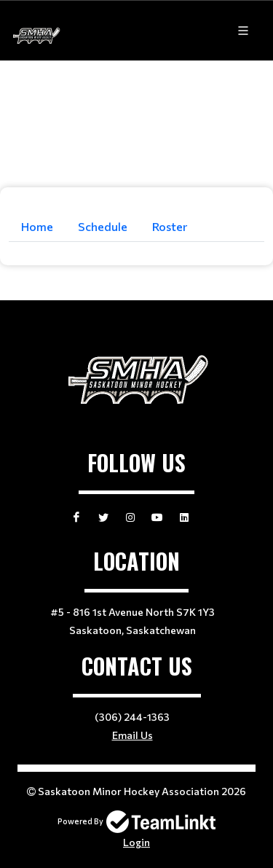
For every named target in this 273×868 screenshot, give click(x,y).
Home (37, 226)
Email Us (132, 735)
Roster (170, 226)
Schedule (103, 226)
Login (136, 842)
